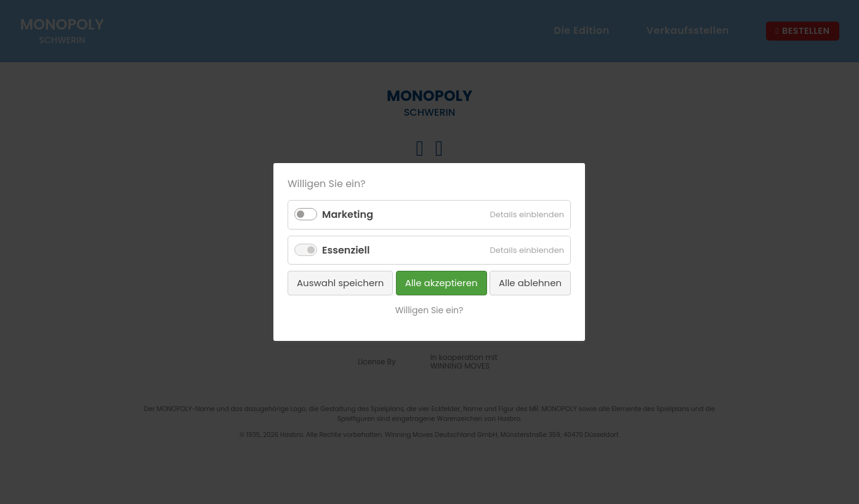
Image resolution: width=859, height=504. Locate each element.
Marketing (348, 214)
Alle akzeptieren (442, 283)
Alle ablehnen (530, 283)
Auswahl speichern (340, 283)
